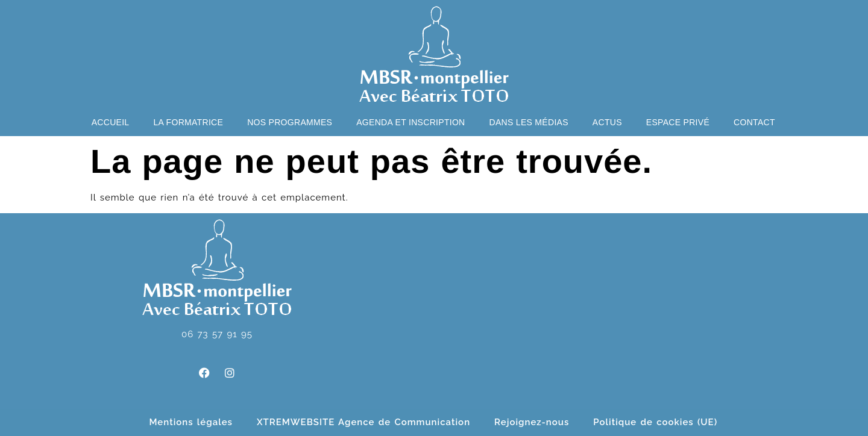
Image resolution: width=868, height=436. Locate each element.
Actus (607, 122)
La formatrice (188, 122)
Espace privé (678, 122)
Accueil (111, 122)
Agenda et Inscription (410, 122)
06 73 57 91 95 (217, 334)
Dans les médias (529, 122)
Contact (754, 122)
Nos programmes (290, 122)
